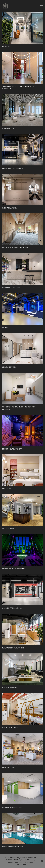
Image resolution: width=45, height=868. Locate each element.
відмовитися (21, 864)
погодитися (29, 862)
